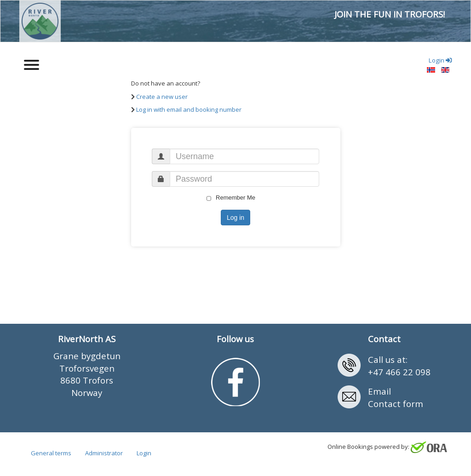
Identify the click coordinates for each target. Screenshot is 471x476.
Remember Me (231, 198)
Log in (235, 218)
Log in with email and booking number (189, 109)
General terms (51, 453)
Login (144, 453)
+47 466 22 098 (399, 372)
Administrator (104, 453)
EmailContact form (396, 397)
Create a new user (162, 97)
